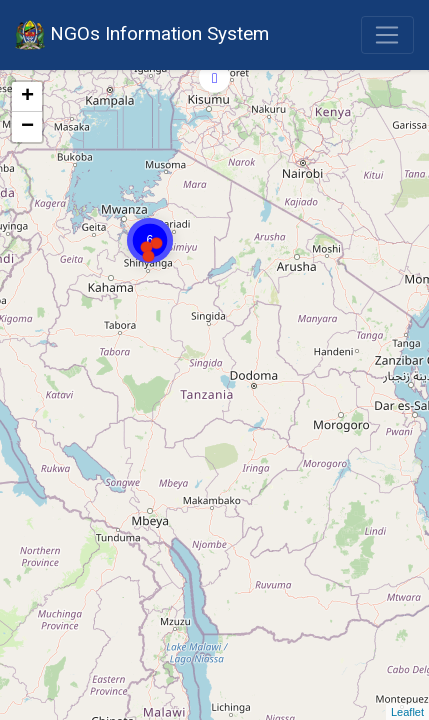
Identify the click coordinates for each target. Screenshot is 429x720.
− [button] (27, 127)
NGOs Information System (142, 35)
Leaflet (407, 712)
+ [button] (27, 97)
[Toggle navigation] (387, 35)
